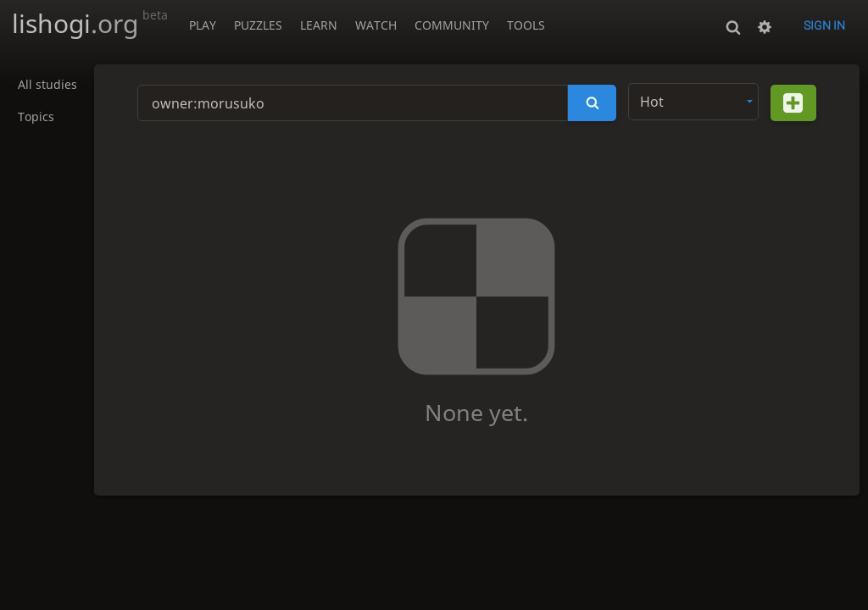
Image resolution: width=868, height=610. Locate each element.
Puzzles (258, 25)
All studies (47, 85)
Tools (526, 25)
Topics (36, 117)
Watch (376, 25)
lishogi (90, 23)
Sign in (824, 25)
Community (452, 25)
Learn (319, 25)
